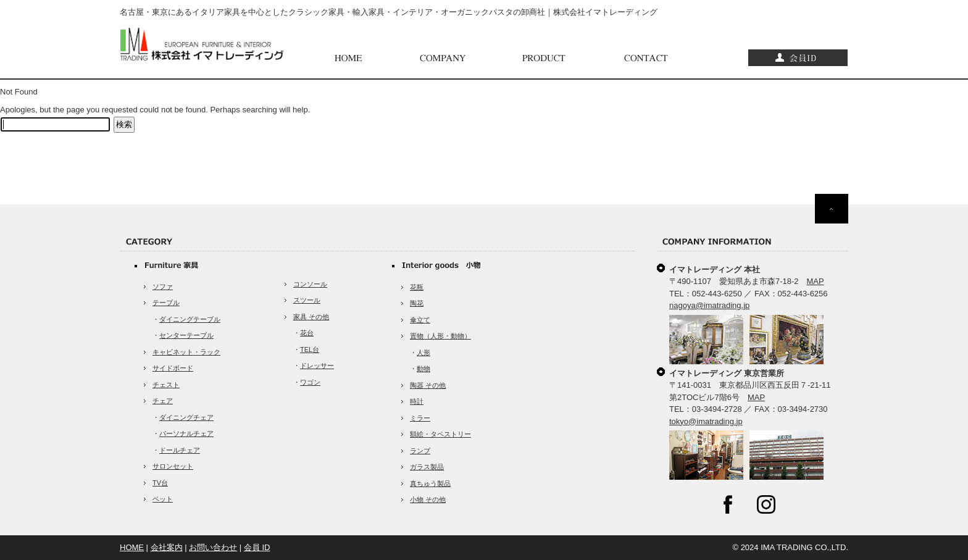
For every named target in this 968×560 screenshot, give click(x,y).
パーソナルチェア (186, 433)
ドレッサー (317, 366)
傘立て (420, 320)
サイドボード (173, 368)
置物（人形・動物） (440, 336)
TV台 (160, 483)
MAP (816, 281)
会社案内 (167, 547)
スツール (307, 300)
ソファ (163, 286)
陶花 (417, 303)
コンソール (310, 284)
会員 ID (257, 547)
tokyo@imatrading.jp (706, 421)
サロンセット (173, 466)
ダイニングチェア (186, 417)
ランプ (420, 451)
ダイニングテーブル (190, 319)
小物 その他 (428, 499)
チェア (163, 401)
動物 (423, 369)
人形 (423, 353)
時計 (417, 401)
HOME (132, 547)
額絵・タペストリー (440, 434)
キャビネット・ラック (186, 352)
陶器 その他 (428, 385)
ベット (163, 499)
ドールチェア (180, 450)
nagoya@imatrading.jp (709, 305)
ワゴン (310, 382)
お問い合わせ (213, 547)
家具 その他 (311, 317)
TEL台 (310, 349)
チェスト (166, 385)
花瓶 (417, 287)
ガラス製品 (427, 467)
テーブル (166, 303)
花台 (307, 333)
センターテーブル (186, 335)
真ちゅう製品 (430, 483)
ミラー (420, 418)
